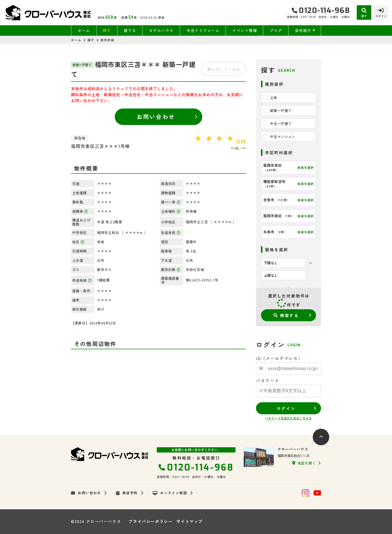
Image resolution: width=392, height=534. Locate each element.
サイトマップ (189, 521)
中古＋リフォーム (203, 30)
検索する (286, 315)
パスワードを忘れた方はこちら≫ (288, 418)
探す (107, 30)
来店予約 (127, 493)
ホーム (84, 30)
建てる (130, 30)
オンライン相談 (170, 493)
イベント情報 (245, 30)
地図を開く (304, 463)
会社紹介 (303, 30)
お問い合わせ (156, 116)
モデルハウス (161, 30)
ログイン (286, 408)
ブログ (276, 30)
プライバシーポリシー (150, 521)
